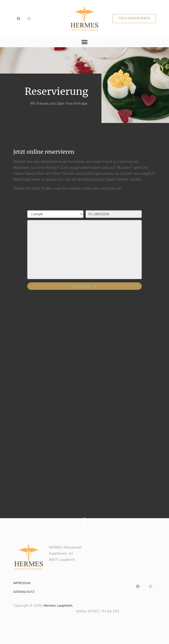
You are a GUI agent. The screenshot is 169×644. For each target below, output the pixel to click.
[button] (134, 19)
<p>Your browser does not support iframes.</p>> (84, 249)
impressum (22, 583)
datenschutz (24, 592)
